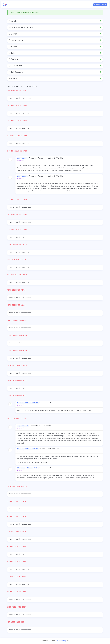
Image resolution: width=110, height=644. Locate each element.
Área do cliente (100, 5)
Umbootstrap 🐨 (62, 641)
